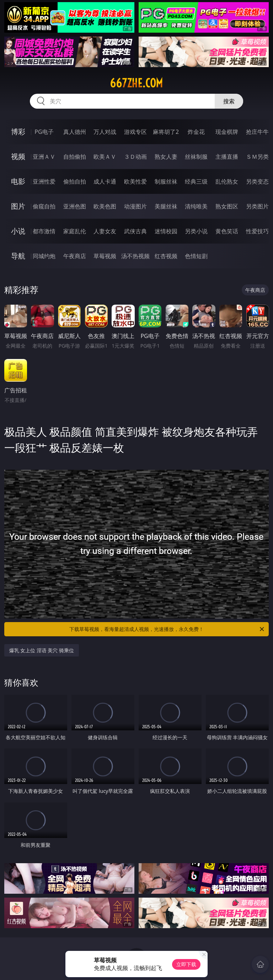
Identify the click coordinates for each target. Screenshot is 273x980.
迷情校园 (166, 231)
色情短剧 (196, 256)
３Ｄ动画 (135, 157)
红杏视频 (166, 256)
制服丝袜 (166, 181)
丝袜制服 (196, 157)
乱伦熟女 (227, 181)
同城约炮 (44, 256)
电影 (18, 181)
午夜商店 (75, 256)
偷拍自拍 (75, 181)
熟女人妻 (166, 157)
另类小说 (196, 231)
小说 (18, 231)
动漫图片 (135, 206)
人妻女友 (105, 231)
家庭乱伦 (75, 231)
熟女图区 (227, 206)
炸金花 (196, 132)
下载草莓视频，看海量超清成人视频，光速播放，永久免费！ (167, 629)
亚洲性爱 (44, 181)
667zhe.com (136, 83)
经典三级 (196, 181)
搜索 (229, 101)
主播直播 (227, 157)
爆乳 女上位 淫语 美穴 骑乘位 (42, 650)
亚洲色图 (75, 206)
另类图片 (257, 206)
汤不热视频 (135, 256)
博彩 (18, 132)
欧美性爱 (135, 181)
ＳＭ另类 (257, 157)
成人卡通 (105, 181)
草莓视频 (105, 256)
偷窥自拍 (44, 206)
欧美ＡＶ (105, 157)
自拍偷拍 (75, 157)
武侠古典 (135, 231)
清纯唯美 (196, 206)
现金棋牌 (227, 132)
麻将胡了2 (166, 132)
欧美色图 (105, 206)
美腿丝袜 (166, 206)
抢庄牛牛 (257, 132)
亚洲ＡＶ (44, 157)
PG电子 (44, 132)
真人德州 (75, 132)
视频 (18, 156)
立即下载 (186, 964)
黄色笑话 (227, 231)
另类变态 (257, 181)
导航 (18, 256)
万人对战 (105, 132)
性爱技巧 (257, 231)
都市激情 (44, 231)
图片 (18, 206)
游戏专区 (135, 132)
